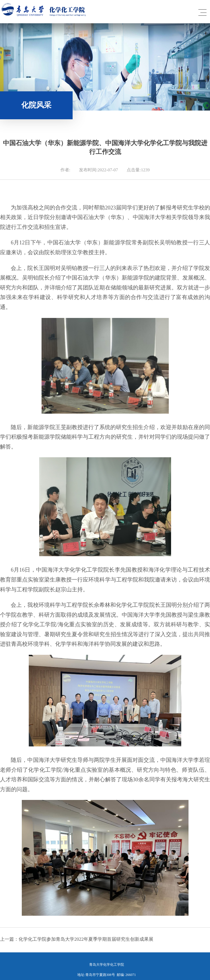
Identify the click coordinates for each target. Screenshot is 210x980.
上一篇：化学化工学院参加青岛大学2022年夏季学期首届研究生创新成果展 (77, 939)
